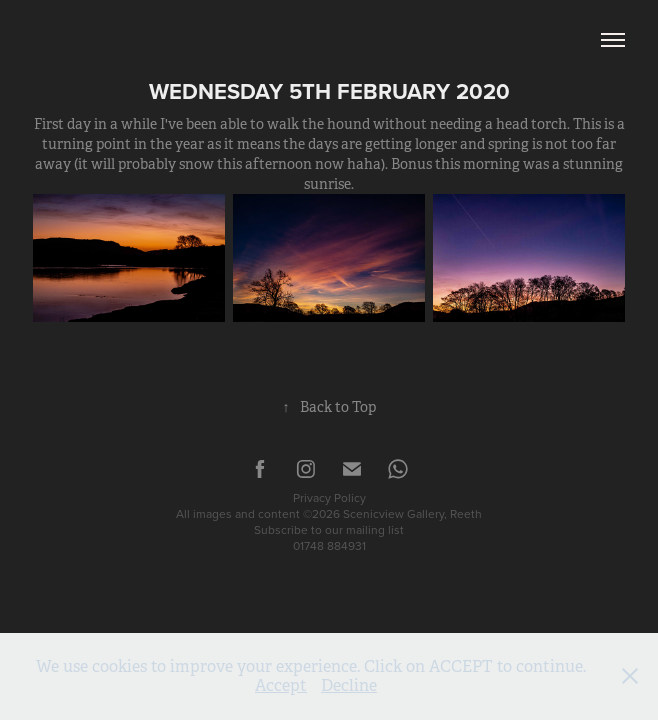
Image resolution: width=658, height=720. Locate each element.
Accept (281, 685)
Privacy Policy (329, 497)
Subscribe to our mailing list (329, 529)
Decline (349, 685)
